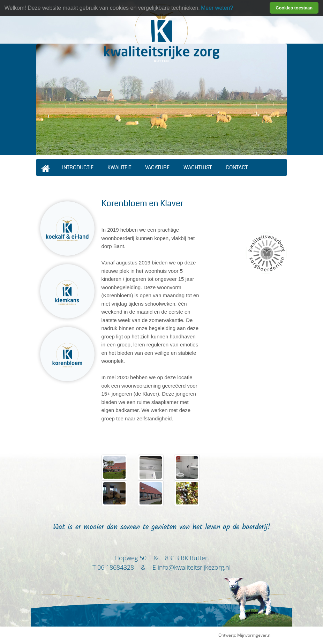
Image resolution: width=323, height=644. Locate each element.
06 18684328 (116, 567)
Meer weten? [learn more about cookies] (217, 8)
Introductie (78, 167)
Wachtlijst (198, 167)
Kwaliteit (119, 167)
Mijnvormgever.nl (254, 635)
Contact (237, 167)
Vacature (157, 167)
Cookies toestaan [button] (294, 8)
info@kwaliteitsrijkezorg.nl (194, 567)
